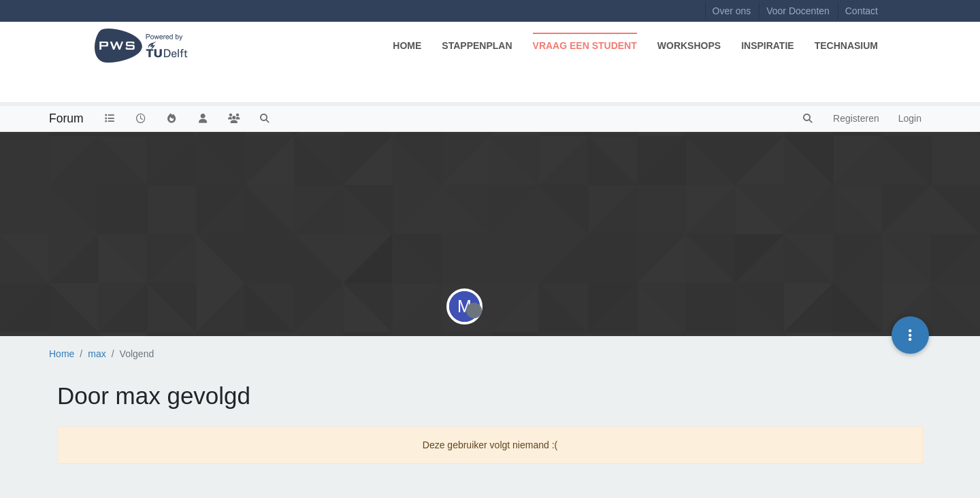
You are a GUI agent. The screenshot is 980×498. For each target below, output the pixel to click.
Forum (66, 118)
